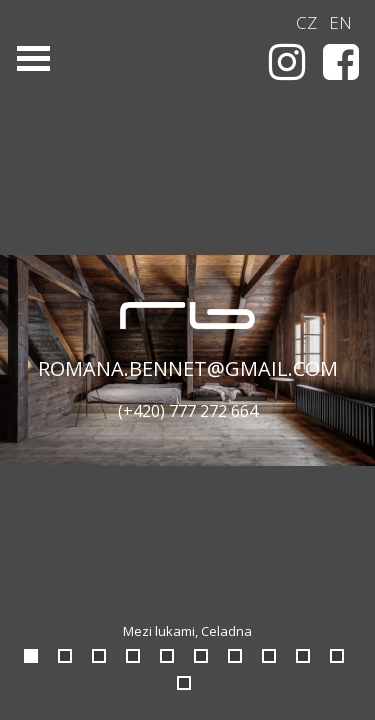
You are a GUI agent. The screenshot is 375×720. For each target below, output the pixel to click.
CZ (306, 22)
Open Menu (33, 58)
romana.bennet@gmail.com (188, 368)
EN (340, 22)
